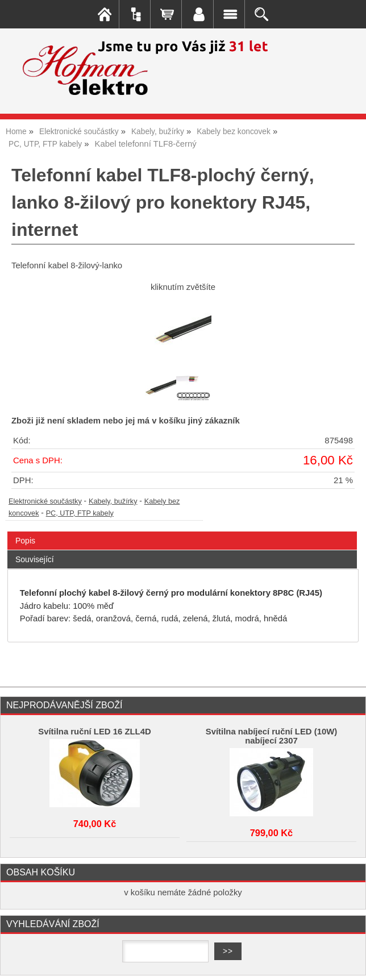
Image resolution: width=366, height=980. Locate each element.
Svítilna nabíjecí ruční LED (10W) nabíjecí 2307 (271, 736)
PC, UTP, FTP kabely (80, 513)
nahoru (349, 963)
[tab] (182, 532)
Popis (25, 541)
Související (35, 559)
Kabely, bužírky (113, 501)
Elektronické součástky (45, 501)
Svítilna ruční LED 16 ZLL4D (94, 732)
